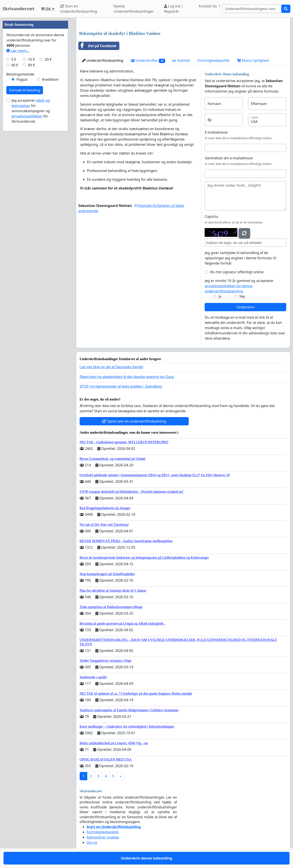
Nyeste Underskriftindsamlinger (134, 9)
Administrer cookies (103, 837)
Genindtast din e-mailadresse (229, 158)
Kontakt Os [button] (208, 6)
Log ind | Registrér (174, 9)
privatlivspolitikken (27, 116)
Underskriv (245, 307)
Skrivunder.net (18, 9)
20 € (48, 59)
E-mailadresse (216, 132)
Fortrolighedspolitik (213, 60)
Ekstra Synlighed (253, 60)
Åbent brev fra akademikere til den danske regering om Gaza (127, 377)
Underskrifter (148, 61)
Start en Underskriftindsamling (79, 9)
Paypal (22, 79)
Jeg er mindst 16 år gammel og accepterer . (239, 286)
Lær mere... (18, 51)
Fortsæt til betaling (25, 90)
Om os (92, 842)
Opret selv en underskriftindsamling (134, 421)
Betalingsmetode (20, 74)
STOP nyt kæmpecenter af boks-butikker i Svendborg (121, 386)
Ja (220, 296)
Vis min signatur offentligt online (237, 272)
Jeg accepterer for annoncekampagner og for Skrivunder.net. (31, 111)
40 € (15, 65)
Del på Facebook (98, 46)
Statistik (181, 60)
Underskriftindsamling (103, 60)
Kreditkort (50, 79)
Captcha (211, 217)
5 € (14, 59)
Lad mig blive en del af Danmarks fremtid (111, 367)
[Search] (252, 9)
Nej (242, 296)
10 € (31, 59)
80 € (31, 65)
